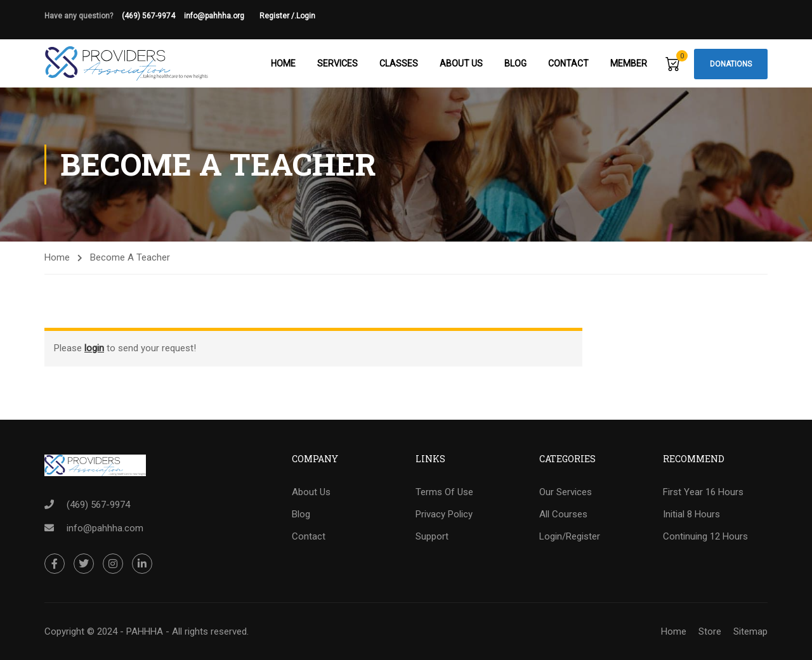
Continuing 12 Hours (705, 536)
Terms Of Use (444, 492)
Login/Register (570, 536)
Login (306, 16)
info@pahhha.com (105, 528)
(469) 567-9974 (148, 16)
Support (432, 536)
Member (629, 63)
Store (710, 631)
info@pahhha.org (222, 16)
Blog (515, 63)
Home (283, 63)
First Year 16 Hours (703, 492)
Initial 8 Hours (691, 514)
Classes (399, 63)
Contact (568, 63)
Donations (731, 64)
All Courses (563, 514)
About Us (461, 63)
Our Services (566, 492)
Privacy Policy (444, 514)
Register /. (278, 16)
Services (337, 63)
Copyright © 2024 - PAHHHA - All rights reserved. (147, 631)
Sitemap (750, 631)
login (94, 348)
